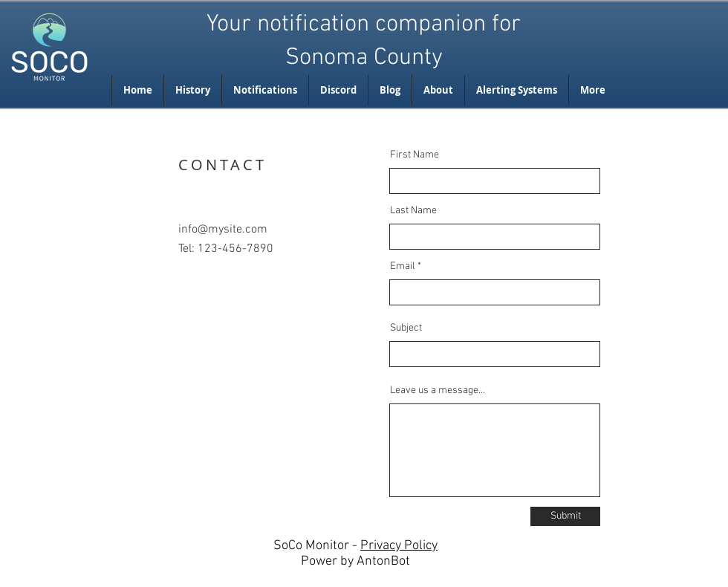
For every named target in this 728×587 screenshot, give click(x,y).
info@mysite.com (223, 230)
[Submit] (565, 516)
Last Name (413, 211)
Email (403, 267)
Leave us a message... (438, 391)
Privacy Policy (399, 546)
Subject (406, 328)
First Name (415, 155)
